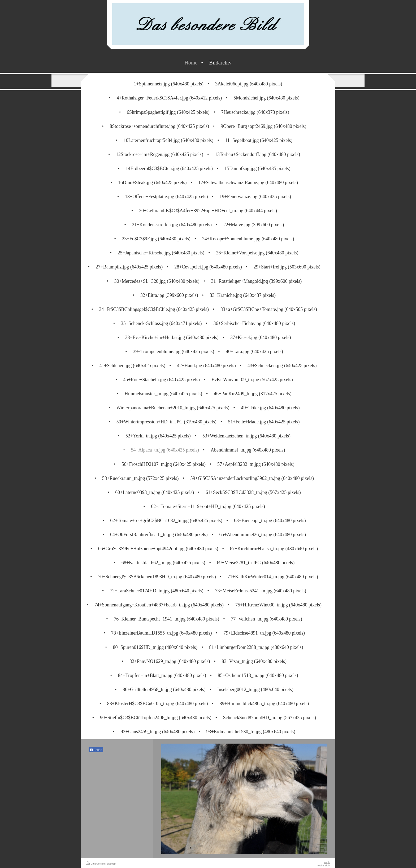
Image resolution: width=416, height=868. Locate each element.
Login (327, 862)
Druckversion (95, 864)
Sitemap (111, 864)
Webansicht (324, 866)
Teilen (96, 750)
